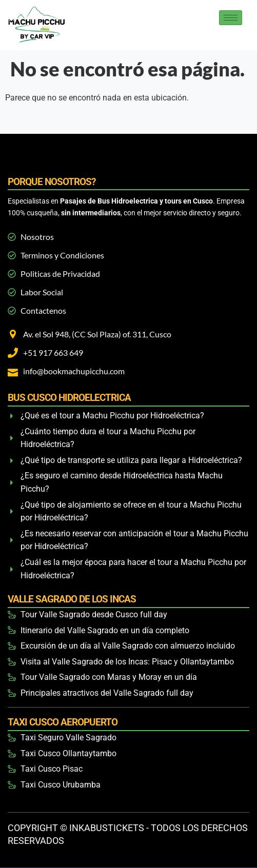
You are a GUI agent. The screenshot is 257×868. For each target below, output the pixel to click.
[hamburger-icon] (231, 18)
